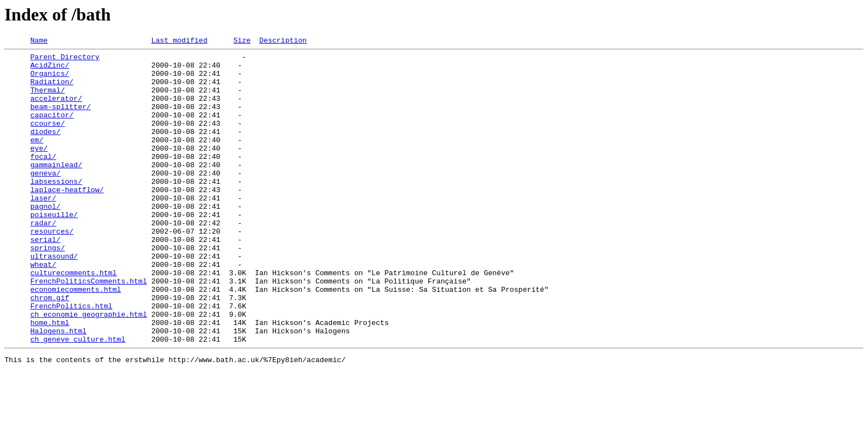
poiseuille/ (54, 249)
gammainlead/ (56, 189)
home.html (50, 379)
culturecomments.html (74, 319)
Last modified (179, 42)
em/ (37, 159)
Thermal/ (48, 100)
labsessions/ (56, 209)
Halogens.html (58, 389)
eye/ (39, 169)
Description (283, 42)
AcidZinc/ (50, 70)
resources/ (52, 269)
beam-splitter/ (61, 120)
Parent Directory (65, 60)
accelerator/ (56, 110)
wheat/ (43, 309)
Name (39, 42)
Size (242, 42)
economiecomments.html (76, 339)
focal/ (43, 179)
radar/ (43, 259)
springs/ (48, 289)
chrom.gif (50, 349)
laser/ (43, 229)
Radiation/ (52, 90)
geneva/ (46, 199)
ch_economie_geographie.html (89, 369)
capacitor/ (52, 130)
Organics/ (50, 80)
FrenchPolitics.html (71, 359)
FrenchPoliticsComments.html (89, 329)
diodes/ (46, 150)
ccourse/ (48, 140)
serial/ (46, 279)
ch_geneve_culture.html (78, 399)
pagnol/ (46, 239)
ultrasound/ (54, 299)
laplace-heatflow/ (67, 219)
